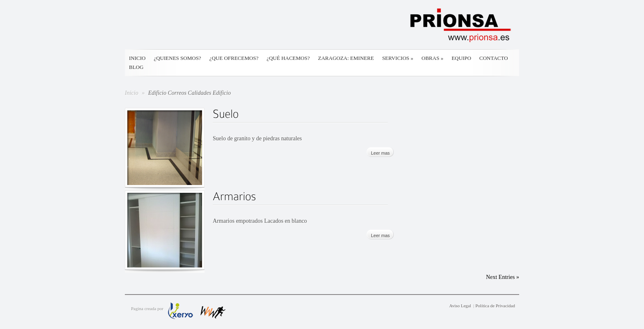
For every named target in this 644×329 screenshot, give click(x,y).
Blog (136, 67)
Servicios (398, 58)
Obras (432, 58)
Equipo (461, 58)
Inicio (137, 58)
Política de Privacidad (495, 306)
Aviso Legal (460, 306)
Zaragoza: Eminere (346, 58)
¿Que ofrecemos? (234, 58)
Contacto (494, 58)
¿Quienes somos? (177, 58)
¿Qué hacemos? (288, 58)
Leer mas (380, 153)
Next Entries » (503, 277)
